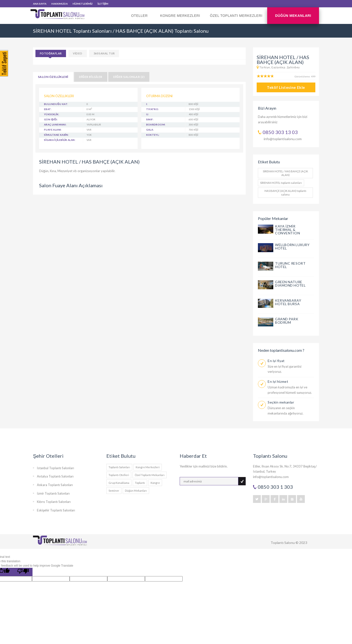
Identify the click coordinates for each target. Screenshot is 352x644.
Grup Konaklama (119, 483)
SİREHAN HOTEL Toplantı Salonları (72, 31)
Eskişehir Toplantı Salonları (56, 510)
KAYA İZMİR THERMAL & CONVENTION (288, 230)
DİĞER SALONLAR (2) (129, 77)
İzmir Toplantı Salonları (53, 493)
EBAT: (48, 109)
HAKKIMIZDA (60, 4)
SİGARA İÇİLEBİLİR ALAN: (60, 140)
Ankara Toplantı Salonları (55, 485)
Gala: (150, 130)
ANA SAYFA (40, 4)
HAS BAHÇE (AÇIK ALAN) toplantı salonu (285, 193)
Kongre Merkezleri (180, 16)
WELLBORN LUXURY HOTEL (292, 246)
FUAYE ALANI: (53, 130)
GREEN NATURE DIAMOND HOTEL (290, 284)
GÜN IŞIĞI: (51, 119)
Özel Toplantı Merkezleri (236, 16)
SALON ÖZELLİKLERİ (53, 77)
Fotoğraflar (51, 53)
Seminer (114, 491)
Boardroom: (156, 125)
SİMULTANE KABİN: (56, 135)
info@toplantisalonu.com (283, 139)
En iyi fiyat (276, 361)
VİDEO (77, 53)
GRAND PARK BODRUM (287, 321)
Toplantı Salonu (283, 543)
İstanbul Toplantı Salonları (55, 468)
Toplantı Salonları (119, 467)
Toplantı (140, 483)
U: (148, 114)
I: (147, 104)
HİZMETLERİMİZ (83, 4)
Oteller (141, 19)
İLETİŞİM (103, 4)
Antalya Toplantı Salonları (55, 476)
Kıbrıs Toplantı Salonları (54, 502)
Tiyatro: (153, 109)
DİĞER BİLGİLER (91, 77)
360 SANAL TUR (104, 53)
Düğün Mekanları (293, 16)
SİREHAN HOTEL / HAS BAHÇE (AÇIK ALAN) (285, 173)
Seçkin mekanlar (281, 402)
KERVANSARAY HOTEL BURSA (288, 302)
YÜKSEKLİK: (52, 114)
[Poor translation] (23, 572)
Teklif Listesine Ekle (286, 87)
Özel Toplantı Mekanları (150, 475)
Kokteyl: (153, 135)
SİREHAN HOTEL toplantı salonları (281, 183)
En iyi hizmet (278, 381)
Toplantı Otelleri (119, 475)
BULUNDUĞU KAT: (56, 104)
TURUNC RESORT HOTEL (290, 265)
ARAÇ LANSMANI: (55, 125)
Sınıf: (150, 119)
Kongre (155, 483)
